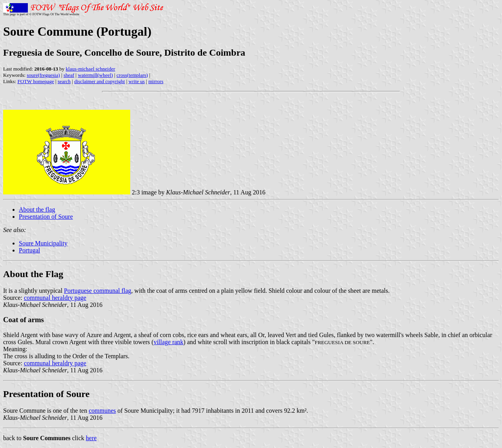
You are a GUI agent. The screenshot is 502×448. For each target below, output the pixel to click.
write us (137, 81)
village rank (169, 342)
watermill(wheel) (95, 75)
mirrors (156, 81)
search (64, 81)
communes (102, 411)
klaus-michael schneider (91, 69)
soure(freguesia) (43, 75)
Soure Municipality (43, 243)
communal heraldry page (55, 298)
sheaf (69, 75)
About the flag (37, 209)
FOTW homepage (35, 81)
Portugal (29, 250)
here (91, 438)
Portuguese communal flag (98, 291)
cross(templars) (132, 75)
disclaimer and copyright (99, 81)
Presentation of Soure (46, 217)
